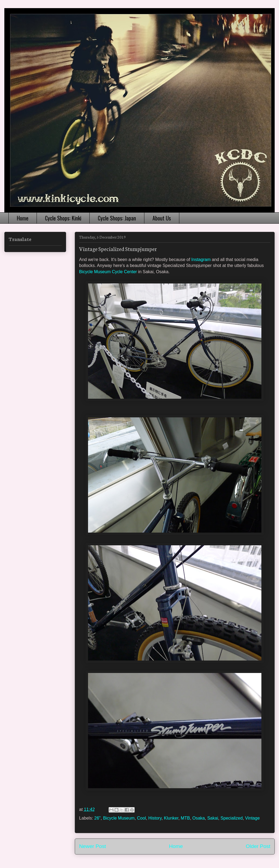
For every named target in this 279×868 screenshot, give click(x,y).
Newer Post (93, 846)
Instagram (201, 260)
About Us (162, 218)
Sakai (213, 818)
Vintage (252, 818)
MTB (185, 818)
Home (23, 218)
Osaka (199, 818)
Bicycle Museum (119, 818)
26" (97, 818)
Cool (142, 818)
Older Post (258, 846)
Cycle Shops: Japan (117, 218)
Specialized (232, 818)
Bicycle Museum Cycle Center (108, 272)
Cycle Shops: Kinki (63, 218)
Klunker (171, 818)
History (155, 818)
